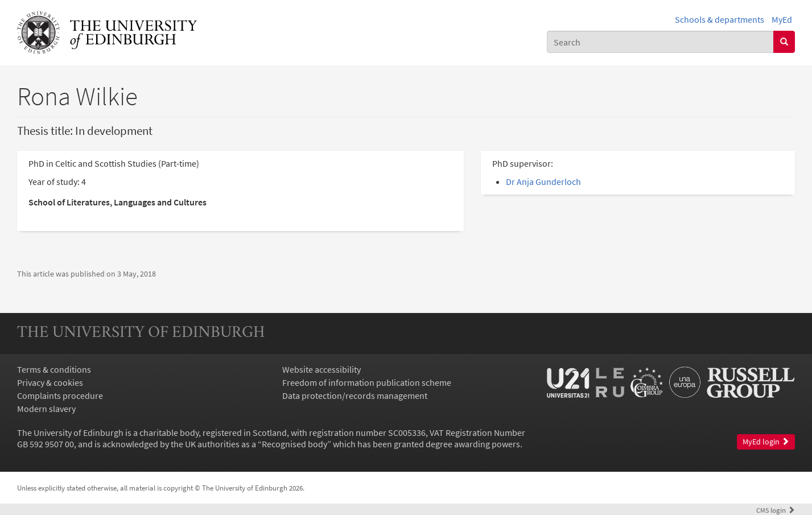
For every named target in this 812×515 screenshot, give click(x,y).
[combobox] (660, 42)
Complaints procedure (60, 395)
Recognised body (294, 444)
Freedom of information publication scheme (367, 382)
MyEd (782, 19)
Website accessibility (321, 369)
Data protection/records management (355, 395)
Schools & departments (720, 19)
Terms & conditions (54, 369)
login (776, 510)
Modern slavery (46, 409)
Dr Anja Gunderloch (543, 182)
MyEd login (766, 442)
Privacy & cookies (50, 382)
